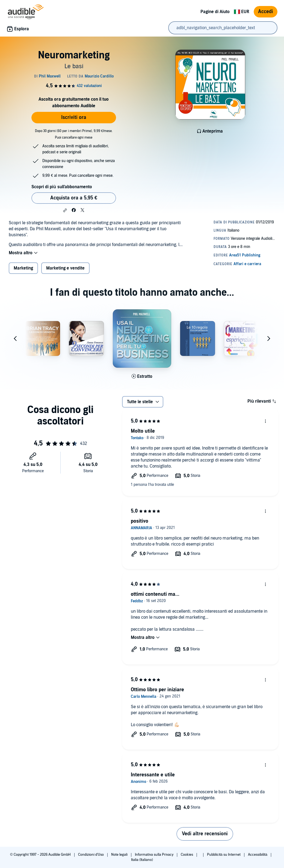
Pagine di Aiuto (215, 12)
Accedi (266, 12)
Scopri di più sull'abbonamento (62, 187)
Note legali (120, 855)
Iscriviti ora (74, 117)
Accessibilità (258, 855)
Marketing (23, 268)
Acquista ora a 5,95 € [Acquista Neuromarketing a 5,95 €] (74, 198)
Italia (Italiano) (142, 860)
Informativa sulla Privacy (155, 855)
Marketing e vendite (65, 268)
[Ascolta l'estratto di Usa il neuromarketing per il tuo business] (142, 376)
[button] (65, 210)
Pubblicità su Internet (224, 855)
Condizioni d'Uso (91, 855)
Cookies (187, 855)
